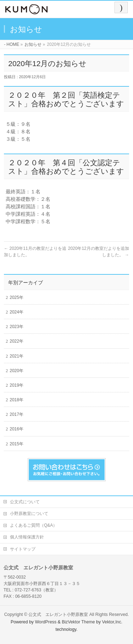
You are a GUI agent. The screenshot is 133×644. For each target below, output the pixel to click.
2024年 (16, 312)
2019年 (16, 385)
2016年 (16, 429)
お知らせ (33, 44)
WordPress (46, 622)
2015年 (16, 444)
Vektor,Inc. (112, 622)
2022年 (16, 341)
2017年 (16, 414)
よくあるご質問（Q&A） (34, 525)
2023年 (16, 327)
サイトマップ (23, 549)
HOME (13, 44)
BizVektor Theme (78, 622)
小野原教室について (29, 514)
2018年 (16, 400)
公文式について (25, 502)
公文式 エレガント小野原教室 (58, 615)
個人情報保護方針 (27, 537)
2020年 (16, 371)
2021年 (16, 356)
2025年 (16, 297)
